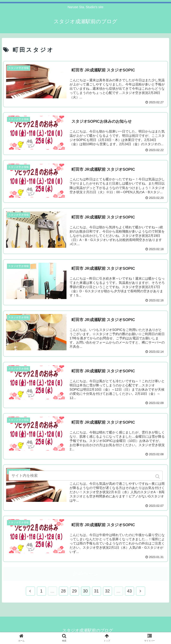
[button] (158, 476)
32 (107, 592)
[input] (86, 476)
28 (63, 592)
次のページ (86, 574)
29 (74, 592)
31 (96, 592)
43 (129, 592)
